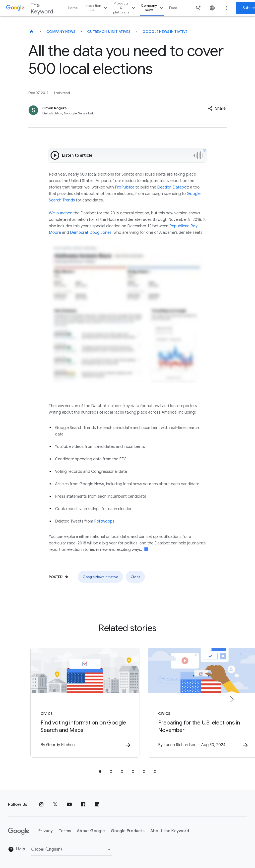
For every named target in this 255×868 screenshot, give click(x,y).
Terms (65, 831)
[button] (217, 108)
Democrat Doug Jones (91, 233)
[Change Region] (72, 849)
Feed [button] (173, 8)
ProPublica (125, 187)
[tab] (100, 772)
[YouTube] (69, 805)
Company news (153, 8)
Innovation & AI (96, 8)
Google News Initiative (165, 32)
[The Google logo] (19, 831)
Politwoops (104, 521)
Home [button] (73, 8)
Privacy (46, 831)
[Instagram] (41, 805)
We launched (61, 213)
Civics (135, 577)
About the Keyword (170, 831)
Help (17, 850)
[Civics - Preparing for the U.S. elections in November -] (193, 703)
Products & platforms (125, 8)
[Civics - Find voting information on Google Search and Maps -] (62, 703)
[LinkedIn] (97, 805)
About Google (91, 831)
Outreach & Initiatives (109, 32)
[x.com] (55, 805)
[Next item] (232, 699)
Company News (61, 32)
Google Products (128, 831)
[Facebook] (83, 805)
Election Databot (173, 187)
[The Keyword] (31, 32)
